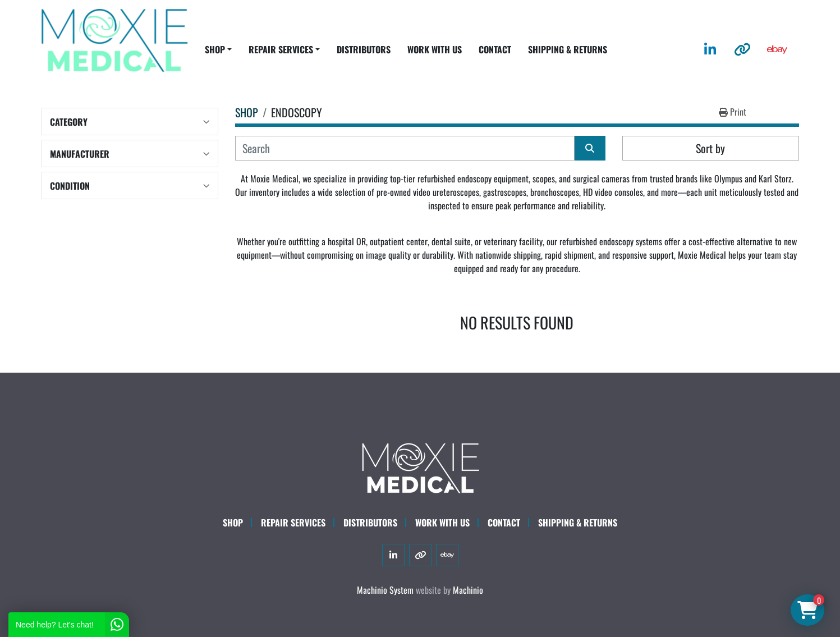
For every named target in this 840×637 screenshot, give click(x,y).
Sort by (710, 148)
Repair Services (293, 523)
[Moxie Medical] (420, 466)
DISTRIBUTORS (364, 49)
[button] (218, 49)
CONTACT (495, 49)
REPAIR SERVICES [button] (281, 49)
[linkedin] (710, 49)
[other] (742, 49)
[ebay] (777, 49)
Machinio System (385, 590)
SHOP (215, 49)
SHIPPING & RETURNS (568, 49)
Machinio (468, 590)
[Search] (405, 148)
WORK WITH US (435, 49)
